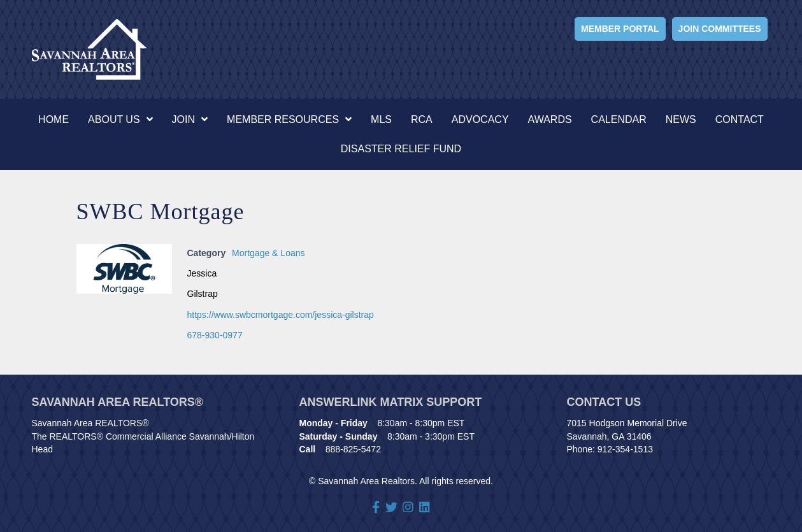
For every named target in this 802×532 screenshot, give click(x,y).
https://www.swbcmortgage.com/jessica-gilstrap (281, 315)
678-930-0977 (215, 335)
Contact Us (604, 402)
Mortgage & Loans (268, 253)
